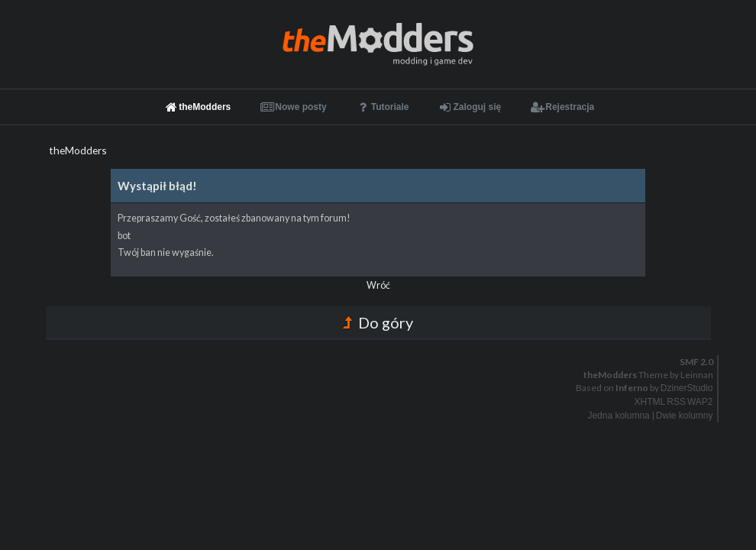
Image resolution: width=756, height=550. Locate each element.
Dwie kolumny (685, 416)
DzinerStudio (687, 388)
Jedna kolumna (618, 416)
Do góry (378, 322)
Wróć (378, 285)
